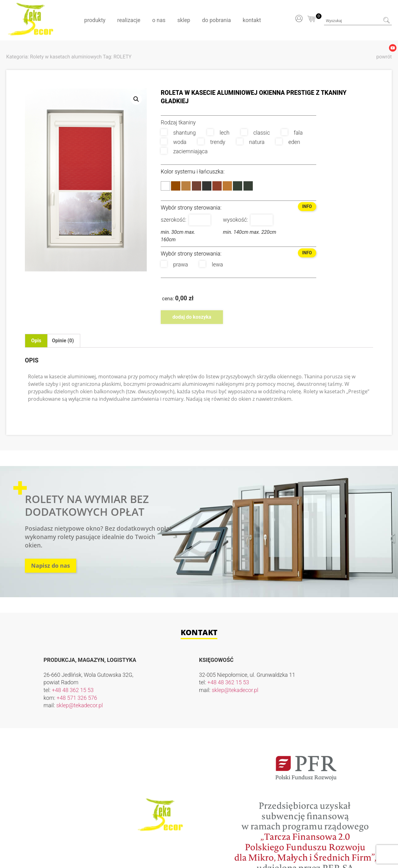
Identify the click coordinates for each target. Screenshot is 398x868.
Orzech (197, 186)
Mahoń (217, 186)
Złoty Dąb (186, 186)
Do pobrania (217, 20)
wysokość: (236, 220)
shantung (178, 132)
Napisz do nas (51, 566)
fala (292, 132)
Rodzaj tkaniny (178, 122)
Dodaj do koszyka (192, 317)
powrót (384, 57)
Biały (165, 186)
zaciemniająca (184, 151)
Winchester (227, 186)
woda (174, 142)
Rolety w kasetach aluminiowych (66, 57)
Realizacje (129, 20)
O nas (159, 20)
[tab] (36, 341)
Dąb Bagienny (207, 186)
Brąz (176, 186)
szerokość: (174, 220)
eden (288, 142)
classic (255, 132)
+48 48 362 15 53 (73, 690)
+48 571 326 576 (77, 698)
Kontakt (252, 20)
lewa (211, 264)
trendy (211, 142)
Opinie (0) (63, 341)
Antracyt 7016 (238, 186)
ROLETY (123, 57)
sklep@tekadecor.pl (80, 705)
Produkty (95, 20)
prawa (174, 264)
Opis (36, 341)
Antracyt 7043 (248, 186)
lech (218, 132)
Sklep (184, 20)
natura (250, 142)
